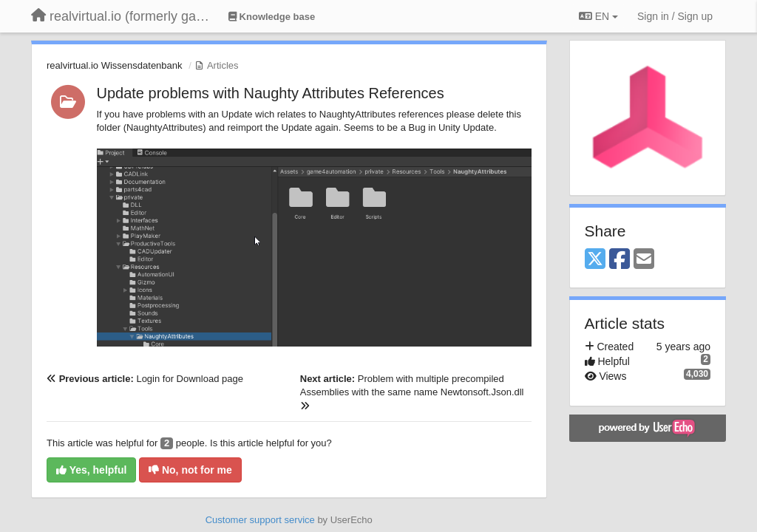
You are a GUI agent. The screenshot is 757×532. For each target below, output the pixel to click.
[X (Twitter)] (595, 260)
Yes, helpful (91, 470)
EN (598, 16)
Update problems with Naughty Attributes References (271, 93)
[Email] (644, 260)
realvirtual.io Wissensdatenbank (115, 65)
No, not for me (190, 470)
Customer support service (260, 520)
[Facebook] (619, 260)
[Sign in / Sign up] (675, 16)
